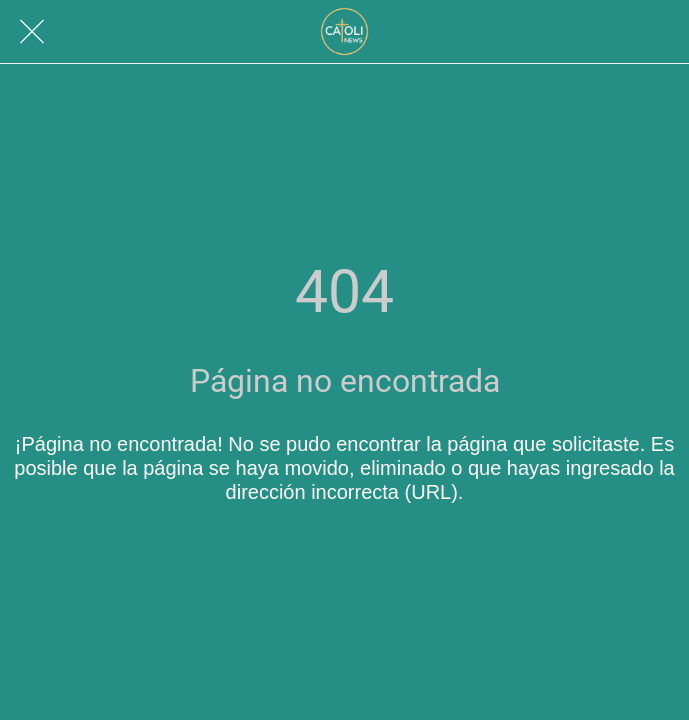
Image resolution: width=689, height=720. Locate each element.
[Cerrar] (32, 32)
